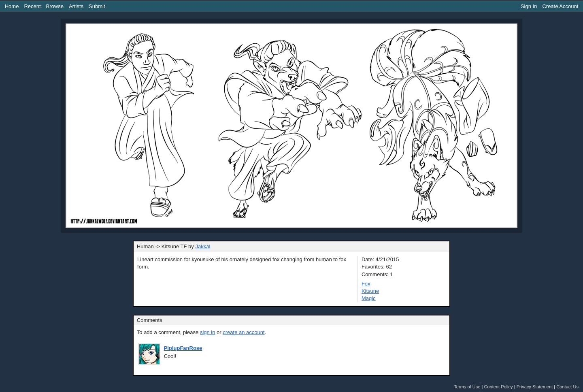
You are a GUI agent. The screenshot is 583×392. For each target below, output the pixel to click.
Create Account (560, 6)
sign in (208, 332)
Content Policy (498, 387)
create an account (244, 332)
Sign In (529, 6)
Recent (32, 6)
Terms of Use (467, 387)
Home (12, 6)
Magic (369, 298)
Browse (55, 6)
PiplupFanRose (183, 348)
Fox (366, 284)
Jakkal (203, 246)
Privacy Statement (535, 387)
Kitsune (370, 291)
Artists (76, 6)
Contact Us (567, 387)
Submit (97, 6)
